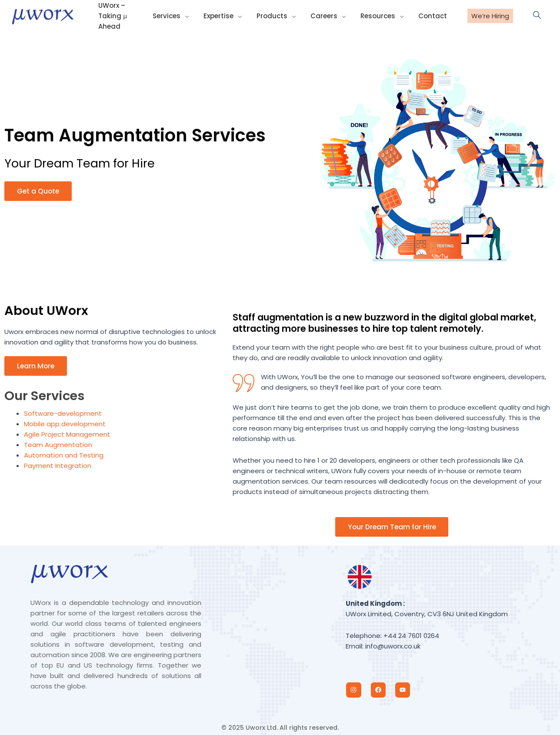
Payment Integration (58, 466)
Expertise (230, 15)
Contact (433, 15)
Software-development (63, 414)
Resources (384, 15)
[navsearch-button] (533, 16)
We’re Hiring (490, 16)
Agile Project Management (67, 435)
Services (179, 15)
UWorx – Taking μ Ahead (111, 16)
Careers (332, 15)
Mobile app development (65, 424)
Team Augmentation (58, 445)
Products (281, 15)
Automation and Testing (64, 456)
